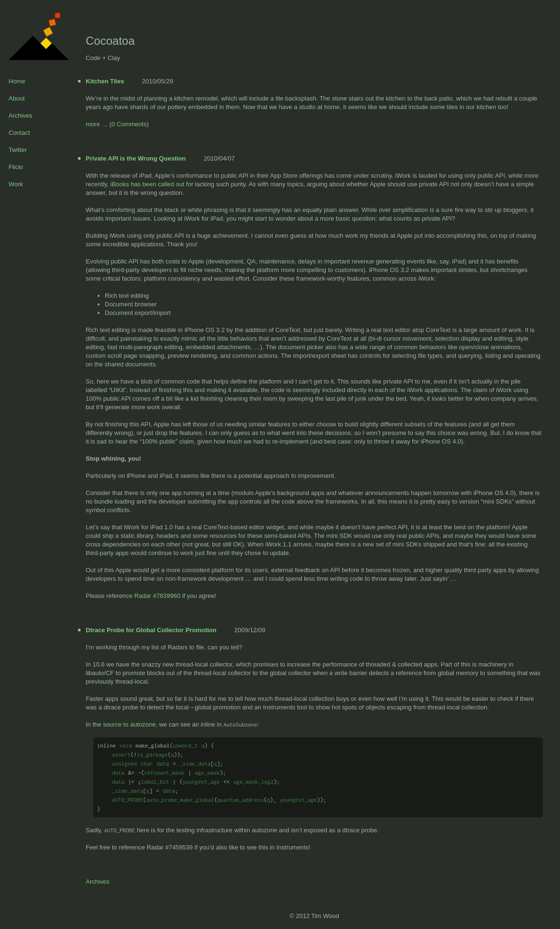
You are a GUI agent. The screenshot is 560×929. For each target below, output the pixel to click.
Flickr (16, 167)
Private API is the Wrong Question (136, 158)
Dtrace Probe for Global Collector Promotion (151, 630)
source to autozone (129, 724)
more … (97, 124)
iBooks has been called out (147, 184)
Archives (20, 116)
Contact (19, 133)
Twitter (18, 150)
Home (17, 81)
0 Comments (129, 124)
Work (16, 184)
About (17, 98)
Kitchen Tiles (105, 81)
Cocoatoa (110, 41)
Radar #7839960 (157, 596)
